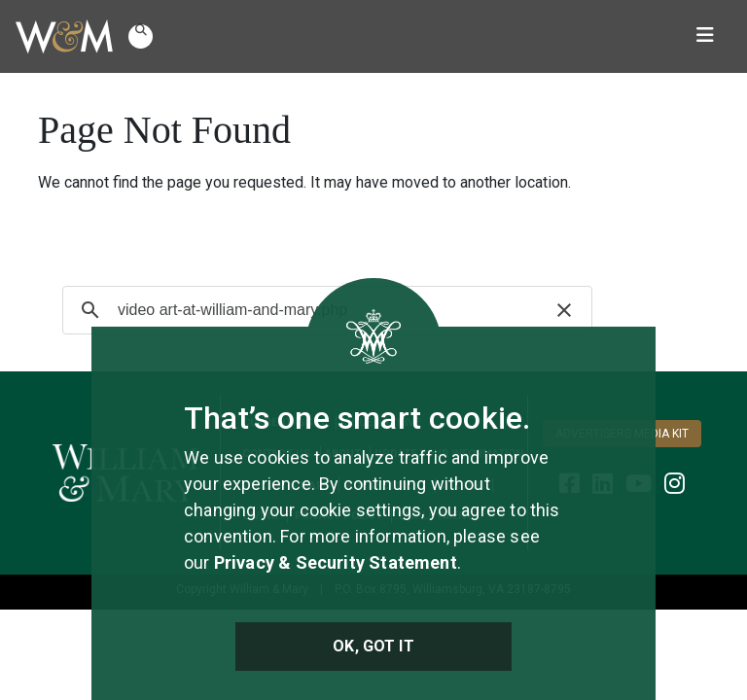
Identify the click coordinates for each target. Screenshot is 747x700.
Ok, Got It (373, 646)
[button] (141, 36)
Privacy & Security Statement (336, 562)
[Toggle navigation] (705, 37)
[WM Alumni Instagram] (675, 483)
